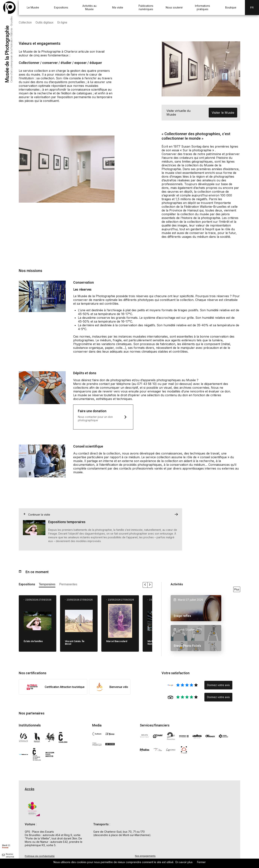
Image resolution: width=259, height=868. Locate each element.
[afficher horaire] (6, 846)
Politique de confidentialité (40, 857)
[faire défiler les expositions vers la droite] (150, 586)
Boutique (231, 7)
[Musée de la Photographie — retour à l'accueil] (9, 8)
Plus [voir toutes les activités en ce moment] (237, 590)
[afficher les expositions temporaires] (47, 586)
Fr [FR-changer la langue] (252, 8)
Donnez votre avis (218, 686)
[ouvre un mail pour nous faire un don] (103, 417)
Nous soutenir (174, 7)
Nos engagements (145, 857)
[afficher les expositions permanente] (68, 586)
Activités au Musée (89, 7)
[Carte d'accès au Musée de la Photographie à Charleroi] (201, 825)
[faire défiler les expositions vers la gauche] (145, 586)
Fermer (201, 862)
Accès (30, 790)
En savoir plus (184, 862)
